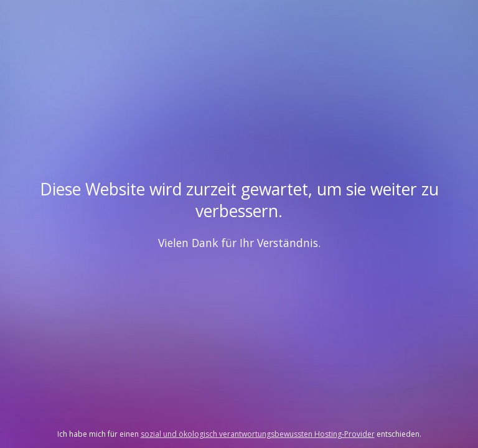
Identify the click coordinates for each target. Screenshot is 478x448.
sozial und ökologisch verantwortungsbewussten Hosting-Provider (258, 434)
